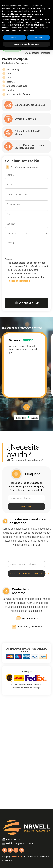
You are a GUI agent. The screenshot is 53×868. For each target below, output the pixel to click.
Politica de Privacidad (19, 281)
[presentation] (27, 291)
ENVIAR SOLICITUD (27, 303)
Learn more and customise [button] (26, 44)
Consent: (9, 259)
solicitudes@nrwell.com (27, 627)
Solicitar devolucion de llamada (27, 574)
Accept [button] (39, 37)
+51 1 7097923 (27, 618)
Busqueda (26, 506)
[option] (26, 365)
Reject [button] (14, 37)
